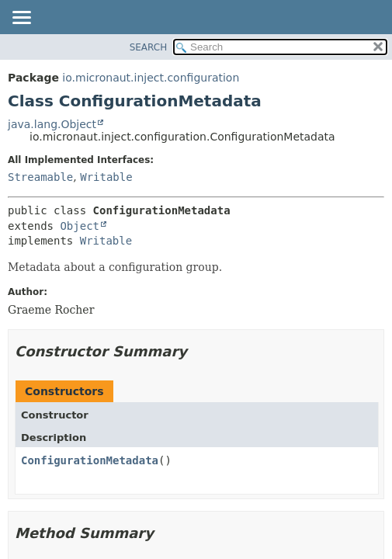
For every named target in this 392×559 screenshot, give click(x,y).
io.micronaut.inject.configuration (151, 78)
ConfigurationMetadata (90, 460)
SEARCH (149, 47)
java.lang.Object (52, 124)
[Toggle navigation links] (21, 19)
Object (80, 226)
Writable (106, 177)
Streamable (40, 177)
